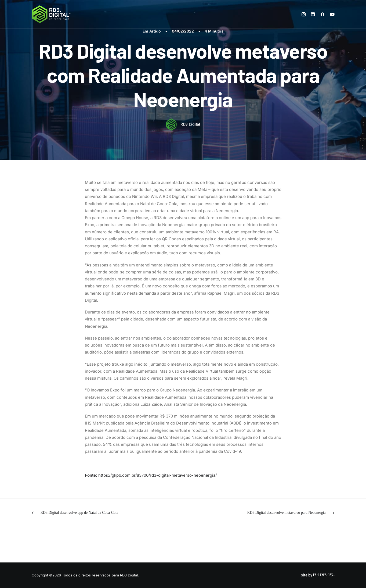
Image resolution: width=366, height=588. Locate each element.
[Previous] (92, 513)
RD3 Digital (190, 124)
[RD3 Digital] (51, 14)
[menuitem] (304, 14)
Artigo (155, 31)
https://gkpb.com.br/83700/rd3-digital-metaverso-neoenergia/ (157, 475)
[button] (304, 14)
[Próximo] (274, 513)
